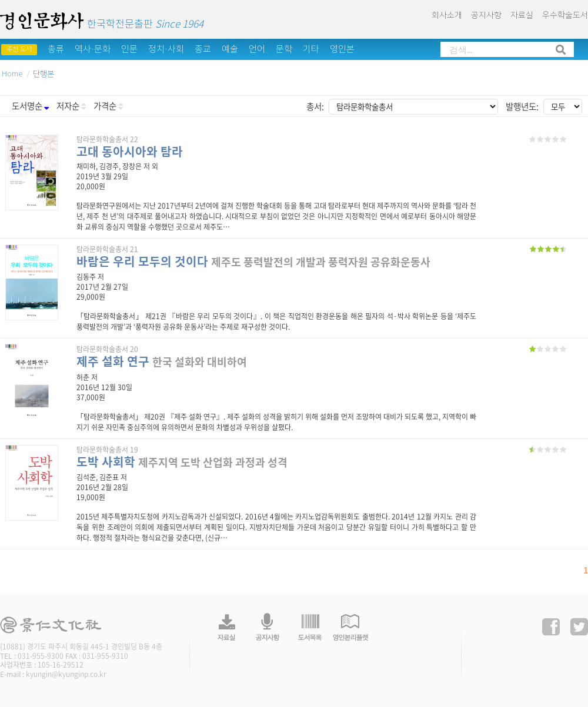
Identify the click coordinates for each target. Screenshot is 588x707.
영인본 (342, 49)
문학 (284, 49)
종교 (203, 49)
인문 (129, 49)
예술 (230, 49)
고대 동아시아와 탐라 (130, 151)
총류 (56, 49)
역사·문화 (93, 49)
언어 (257, 49)
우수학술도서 (565, 15)
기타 (311, 49)
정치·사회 (166, 49)
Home (12, 74)
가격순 (108, 106)
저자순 (71, 106)
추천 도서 (19, 49)
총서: (315, 106)
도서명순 (30, 106)
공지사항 (486, 15)
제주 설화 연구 (113, 361)
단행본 (44, 74)
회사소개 (447, 15)
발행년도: (522, 106)
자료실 (522, 15)
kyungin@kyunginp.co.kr (66, 674)
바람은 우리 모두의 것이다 (142, 261)
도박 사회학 (106, 462)
